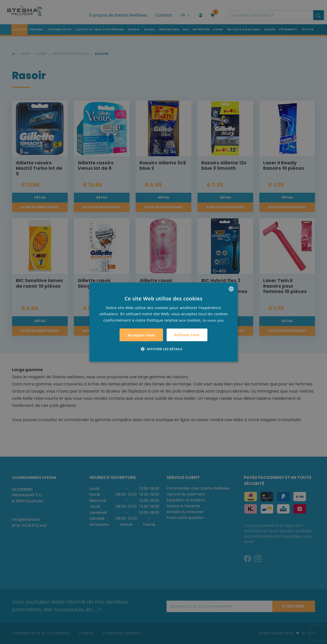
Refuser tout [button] (187, 335)
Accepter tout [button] (141, 335)
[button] (163, 349)
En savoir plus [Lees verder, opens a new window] (213, 320)
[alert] (163, 322)
